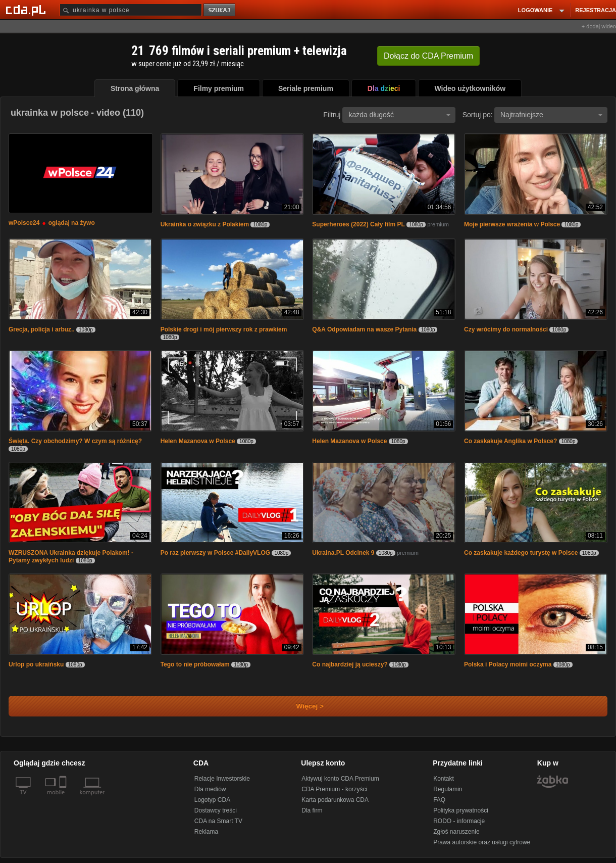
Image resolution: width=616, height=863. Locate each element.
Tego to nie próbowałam (195, 664)
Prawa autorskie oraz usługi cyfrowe (482, 842)
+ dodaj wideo (599, 26)
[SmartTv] (64, 798)
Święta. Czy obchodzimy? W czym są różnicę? (75, 441)
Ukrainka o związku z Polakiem (205, 224)
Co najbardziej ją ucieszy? (350, 664)
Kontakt (444, 779)
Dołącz (428, 56)
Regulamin (448, 789)
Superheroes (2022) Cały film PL (358, 224)
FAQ (439, 800)
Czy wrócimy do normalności (506, 329)
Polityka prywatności (461, 810)
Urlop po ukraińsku (36, 664)
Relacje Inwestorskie (222, 779)
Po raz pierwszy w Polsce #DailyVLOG (215, 553)
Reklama (206, 832)
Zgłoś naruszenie (456, 832)
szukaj (220, 10)
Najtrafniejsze (551, 115)
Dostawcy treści (216, 810)
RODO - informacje (459, 821)
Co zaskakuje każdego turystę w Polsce (521, 553)
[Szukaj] (131, 10)
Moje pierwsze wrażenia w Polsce (512, 224)
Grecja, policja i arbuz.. (42, 329)
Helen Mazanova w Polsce (198, 441)
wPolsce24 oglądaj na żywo (52, 223)
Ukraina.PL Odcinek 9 (343, 553)
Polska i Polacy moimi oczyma (508, 664)
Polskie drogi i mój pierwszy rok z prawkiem (224, 329)
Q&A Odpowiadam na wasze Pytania (364, 329)
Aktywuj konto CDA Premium (340, 779)
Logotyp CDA (212, 800)
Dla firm (312, 810)
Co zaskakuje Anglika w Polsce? (510, 441)
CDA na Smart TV (218, 821)
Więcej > (301, 706)
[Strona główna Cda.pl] (27, 10)
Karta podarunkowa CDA (335, 800)
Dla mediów (210, 789)
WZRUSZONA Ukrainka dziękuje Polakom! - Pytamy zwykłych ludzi (71, 557)
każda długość (399, 115)
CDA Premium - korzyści (334, 789)
